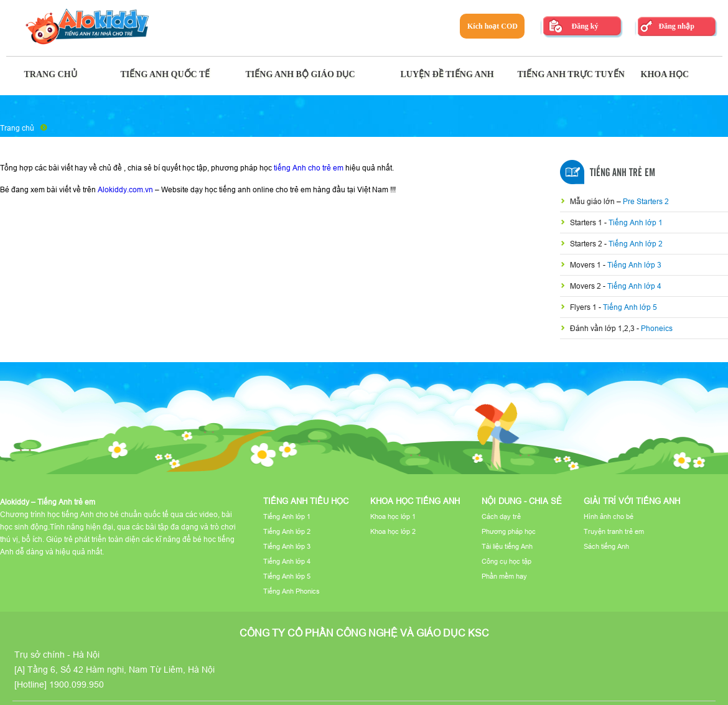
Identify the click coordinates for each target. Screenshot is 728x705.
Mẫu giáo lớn (593, 201)
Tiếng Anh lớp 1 (636, 222)
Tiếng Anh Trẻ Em (623, 173)
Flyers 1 (584, 307)
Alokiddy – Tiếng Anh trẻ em (48, 502)
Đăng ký (585, 26)
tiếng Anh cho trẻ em (309, 168)
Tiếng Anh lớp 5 (630, 307)
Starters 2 (587, 244)
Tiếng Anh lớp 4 (634, 286)
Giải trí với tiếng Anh (632, 501)
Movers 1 (586, 265)
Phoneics (657, 328)
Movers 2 (586, 286)
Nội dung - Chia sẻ (522, 501)
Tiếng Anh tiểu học (306, 501)
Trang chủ (17, 128)
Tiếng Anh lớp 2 (636, 244)
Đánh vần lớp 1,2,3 (603, 328)
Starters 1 (587, 222)
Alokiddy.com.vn (125, 189)
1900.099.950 (77, 684)
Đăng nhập (676, 26)
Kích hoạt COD (492, 26)
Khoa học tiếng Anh (415, 501)
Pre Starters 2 (646, 201)
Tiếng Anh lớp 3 (634, 265)
